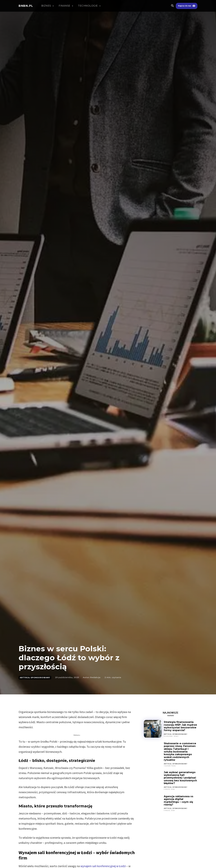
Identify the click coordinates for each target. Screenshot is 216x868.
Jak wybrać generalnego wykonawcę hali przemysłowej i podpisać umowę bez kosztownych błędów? (180, 778)
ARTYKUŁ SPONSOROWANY (35, 678)
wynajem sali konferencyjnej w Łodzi (103, 866)
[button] (172, 6)
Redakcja (95, 677)
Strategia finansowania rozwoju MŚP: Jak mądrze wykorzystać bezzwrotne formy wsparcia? (180, 726)
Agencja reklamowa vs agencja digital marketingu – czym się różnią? (178, 801)
